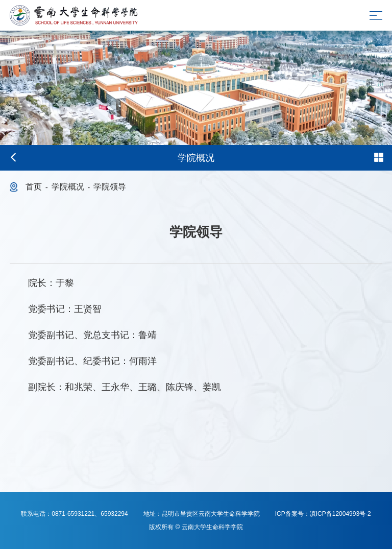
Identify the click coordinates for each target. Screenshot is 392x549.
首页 (34, 187)
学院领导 (110, 187)
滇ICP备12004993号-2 (340, 514)
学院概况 (68, 187)
